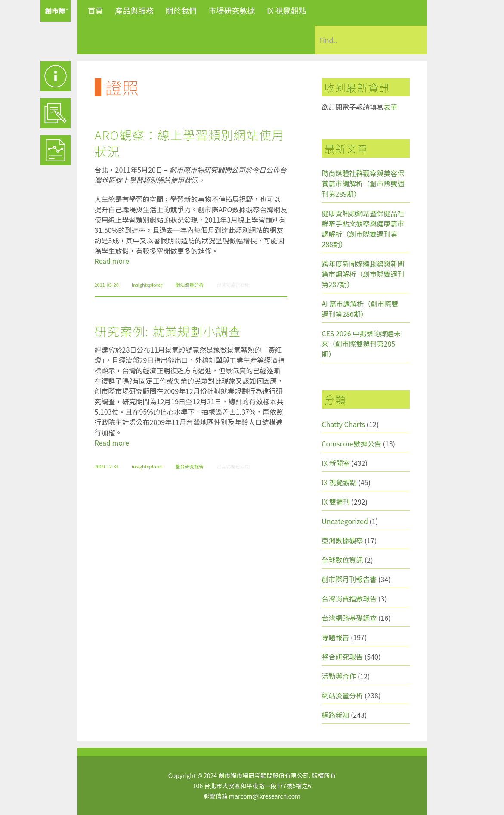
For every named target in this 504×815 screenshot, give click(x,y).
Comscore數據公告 (351, 443)
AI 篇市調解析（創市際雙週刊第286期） (360, 309)
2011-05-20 (107, 285)
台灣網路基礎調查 (349, 618)
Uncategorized (345, 521)
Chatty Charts (343, 424)
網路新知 (335, 715)
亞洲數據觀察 (342, 540)
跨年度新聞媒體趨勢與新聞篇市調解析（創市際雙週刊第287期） (363, 274)
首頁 (96, 10)
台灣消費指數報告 (349, 598)
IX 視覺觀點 (287, 10)
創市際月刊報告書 (349, 579)
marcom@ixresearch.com (265, 796)
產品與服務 (134, 10)
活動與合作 (339, 676)
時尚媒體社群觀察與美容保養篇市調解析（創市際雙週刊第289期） (363, 183)
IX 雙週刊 (335, 502)
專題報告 (335, 637)
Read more (112, 261)
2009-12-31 (107, 466)
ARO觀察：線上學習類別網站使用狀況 (190, 143)
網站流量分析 (189, 285)
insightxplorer (147, 285)
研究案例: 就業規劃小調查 (168, 331)
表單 (390, 107)
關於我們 (181, 10)
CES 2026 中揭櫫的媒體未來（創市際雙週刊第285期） (361, 344)
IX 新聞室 (335, 463)
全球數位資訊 (342, 560)
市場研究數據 (232, 10)
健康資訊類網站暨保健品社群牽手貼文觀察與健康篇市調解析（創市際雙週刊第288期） (363, 229)
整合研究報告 (189, 466)
